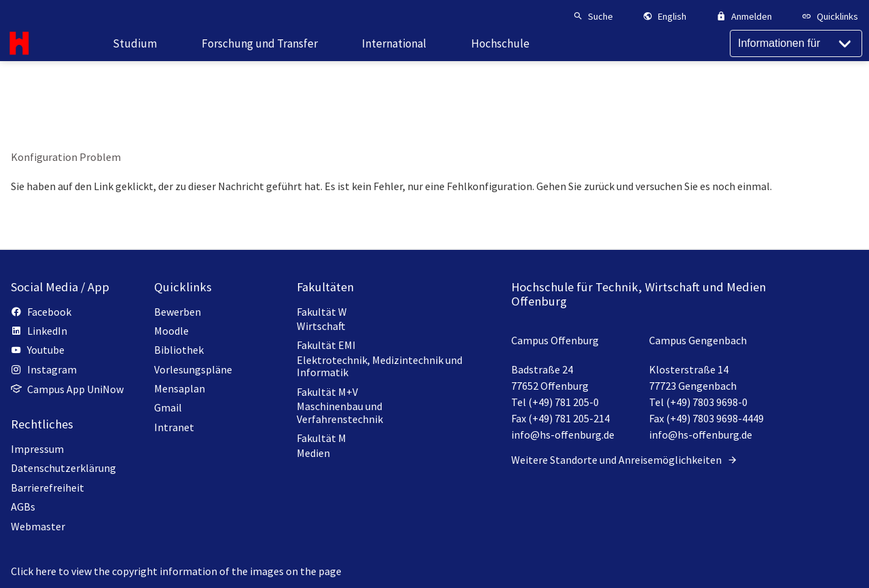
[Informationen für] (796, 68)
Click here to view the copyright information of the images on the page (176, 571)
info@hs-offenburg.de (563, 435)
